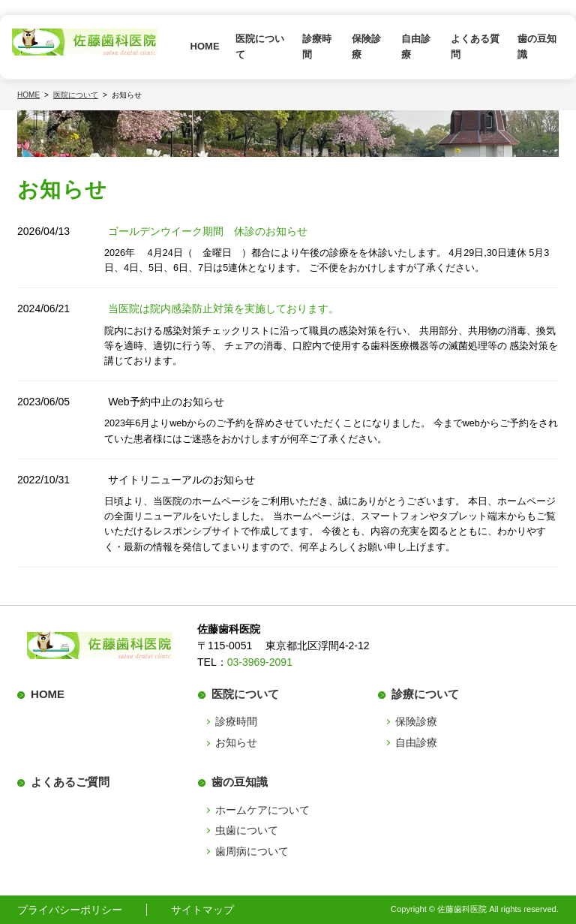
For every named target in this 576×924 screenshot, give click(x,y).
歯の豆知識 (537, 47)
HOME (205, 46)
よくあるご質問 (70, 782)
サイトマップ (202, 910)
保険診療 (366, 47)
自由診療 (416, 47)
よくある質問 (475, 47)
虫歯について (247, 830)
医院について (260, 47)
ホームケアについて (262, 810)
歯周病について (252, 851)
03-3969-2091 (260, 662)
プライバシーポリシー (70, 910)
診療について (425, 694)
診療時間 (317, 47)
